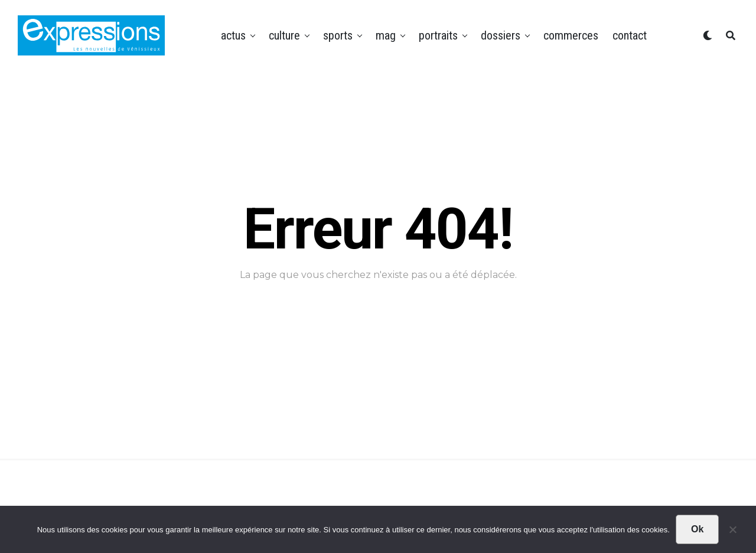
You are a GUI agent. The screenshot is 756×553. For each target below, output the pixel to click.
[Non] (732, 532)
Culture (284, 35)
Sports (338, 35)
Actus (233, 35)
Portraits (438, 35)
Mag (386, 35)
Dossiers (501, 35)
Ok (697, 529)
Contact (630, 35)
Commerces (571, 35)
